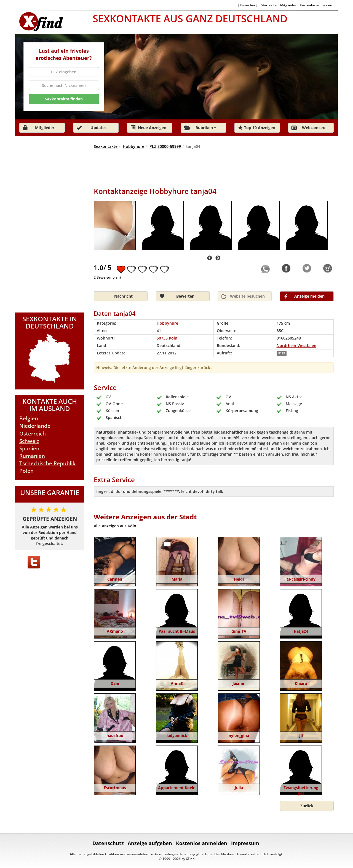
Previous (210, 258)
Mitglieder (288, 5)
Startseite (269, 5)
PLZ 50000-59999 (165, 146)
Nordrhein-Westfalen (296, 345)
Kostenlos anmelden (316, 5)
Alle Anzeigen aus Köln (115, 526)
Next (218, 258)
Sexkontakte (106, 146)
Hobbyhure (133, 146)
